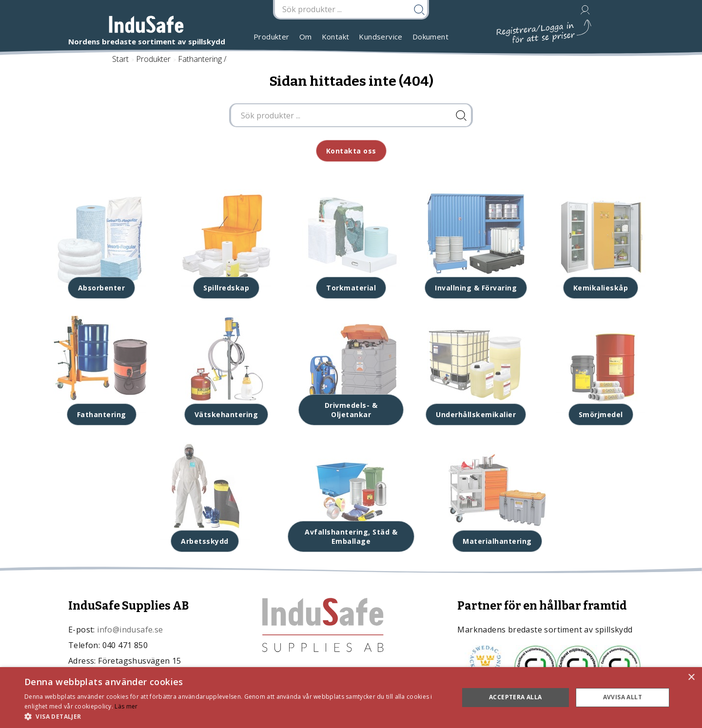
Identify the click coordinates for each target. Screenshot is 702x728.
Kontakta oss (351, 151)
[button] (235, 716)
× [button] (691, 678)
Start (120, 59)
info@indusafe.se (130, 630)
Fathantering (200, 59)
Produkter (272, 37)
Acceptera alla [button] (516, 697)
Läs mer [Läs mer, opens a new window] (126, 706)
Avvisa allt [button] (623, 697)
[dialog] (351, 698)
